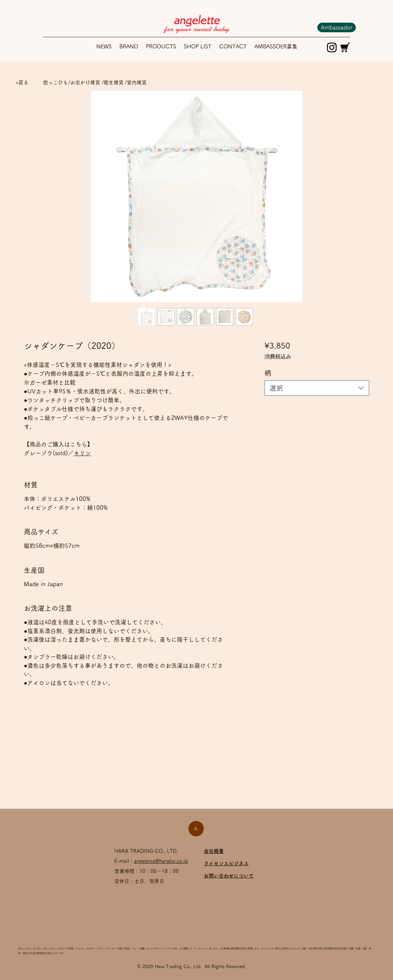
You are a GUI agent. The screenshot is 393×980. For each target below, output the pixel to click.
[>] (196, 829)
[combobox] (317, 388)
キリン (82, 453)
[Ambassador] (337, 27)
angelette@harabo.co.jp (161, 861)
